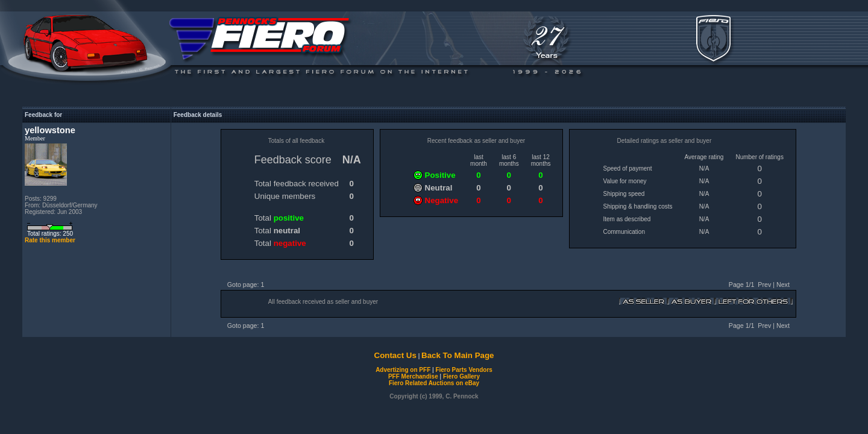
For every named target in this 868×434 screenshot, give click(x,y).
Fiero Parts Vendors (464, 370)
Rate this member (50, 240)
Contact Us (395, 355)
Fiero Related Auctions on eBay (434, 383)
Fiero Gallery (461, 376)
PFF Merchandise (413, 376)
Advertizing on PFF (403, 370)
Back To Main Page (458, 355)
